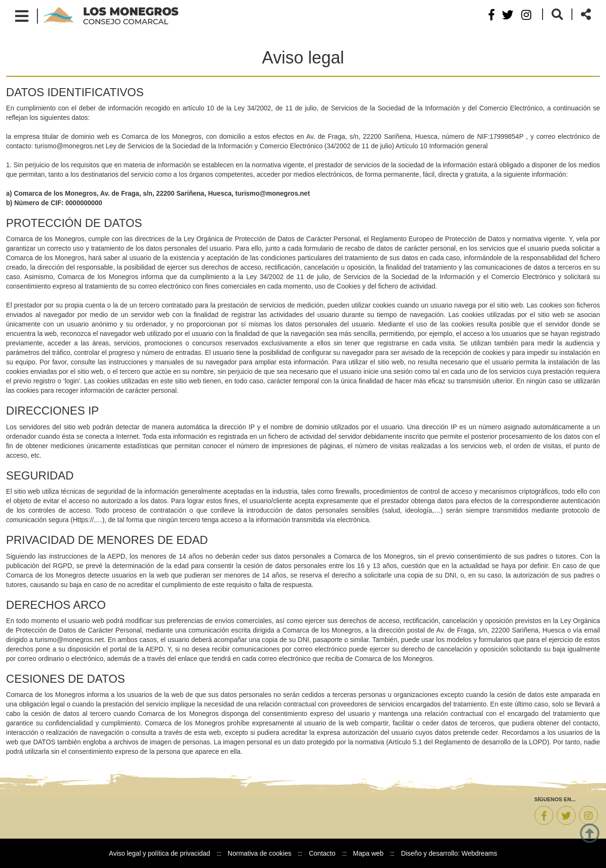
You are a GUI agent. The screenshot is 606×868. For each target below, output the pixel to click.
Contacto (322, 853)
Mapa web (369, 853)
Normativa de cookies (260, 853)
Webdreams (479, 853)
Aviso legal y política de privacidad (160, 853)
